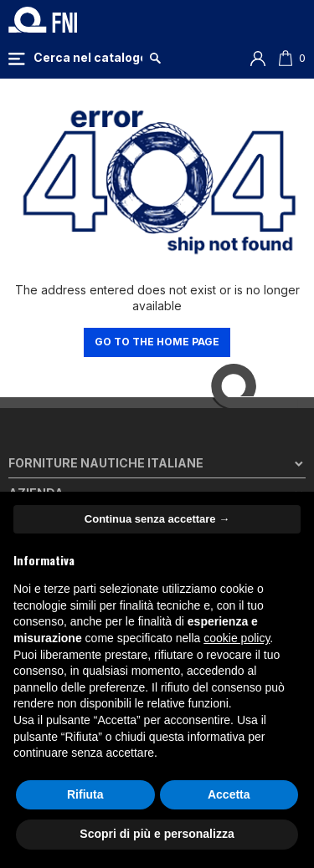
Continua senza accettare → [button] (157, 519)
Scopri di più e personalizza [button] (157, 834)
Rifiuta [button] (85, 794)
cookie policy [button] (237, 638)
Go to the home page (157, 342)
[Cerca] (88, 58)
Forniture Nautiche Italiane (106, 463)
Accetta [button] (229, 794)
